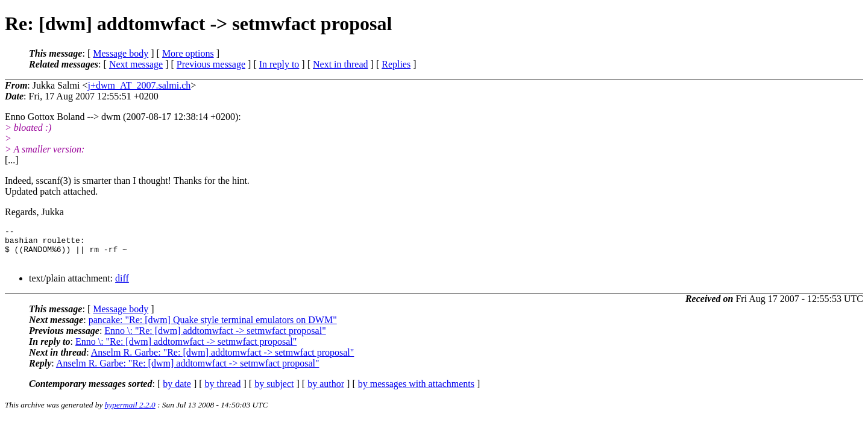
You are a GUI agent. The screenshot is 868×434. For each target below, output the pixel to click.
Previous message (211, 64)
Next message (136, 64)
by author (326, 391)
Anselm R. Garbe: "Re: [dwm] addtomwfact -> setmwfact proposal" (223, 360)
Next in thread (341, 64)
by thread (223, 391)
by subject (274, 391)
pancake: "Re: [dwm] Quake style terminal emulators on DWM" (213, 327)
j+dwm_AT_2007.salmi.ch (139, 85)
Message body (121, 53)
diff (122, 285)
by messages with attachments (416, 391)
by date (177, 391)
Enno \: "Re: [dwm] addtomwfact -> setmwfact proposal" (215, 338)
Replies (396, 64)
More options (188, 53)
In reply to (279, 64)
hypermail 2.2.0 (130, 412)
